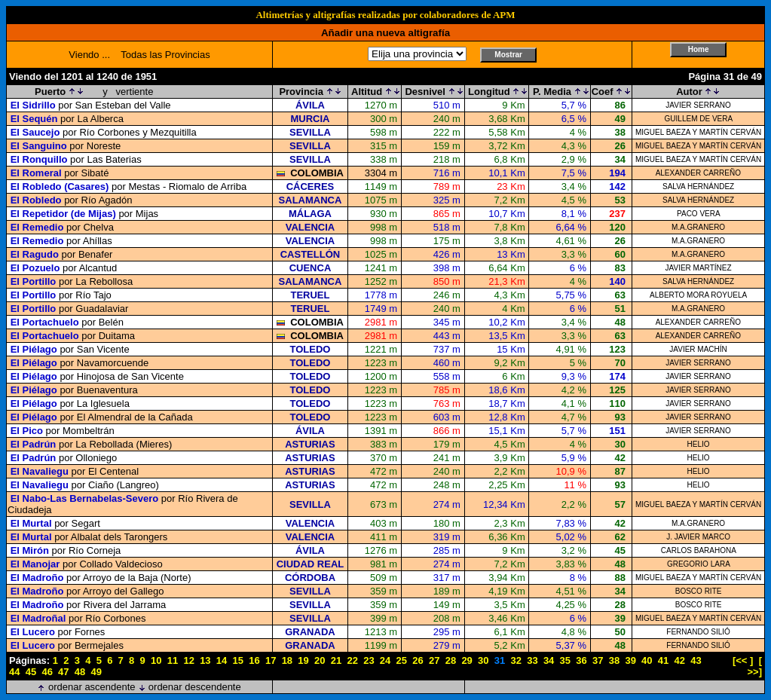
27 (434, 660)
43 (696, 660)
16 (254, 660)
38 (614, 660)
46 (47, 672)
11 (173, 660)
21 (336, 660)
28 (451, 660)
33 (532, 660)
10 (156, 660)
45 (31, 672)
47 (63, 672)
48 (80, 672)
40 (647, 660)
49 (96, 672)
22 (352, 660)
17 (271, 660)
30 (483, 660)
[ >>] (754, 666)
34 (549, 660)
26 (418, 660)
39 (630, 660)
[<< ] (743, 660)
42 (680, 660)
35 (565, 660)
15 (238, 660)
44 (14, 672)
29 (467, 660)
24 (385, 660)
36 (581, 660)
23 (369, 660)
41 (663, 660)
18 (287, 660)
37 (598, 660)
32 (516, 660)
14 (222, 660)
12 (188, 660)
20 (320, 660)
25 (402, 660)
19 (303, 660)
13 (205, 660)
